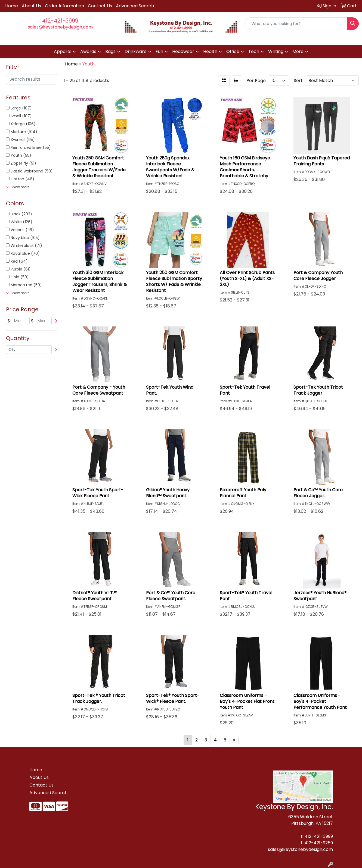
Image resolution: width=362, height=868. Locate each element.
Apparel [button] (63, 51)
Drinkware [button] (136, 51)
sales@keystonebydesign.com (60, 27)
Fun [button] (159, 51)
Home (12, 6)
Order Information (64, 6)
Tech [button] (254, 51)
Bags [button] (110, 51)
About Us (31, 6)
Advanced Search (135, 6)
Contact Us (100, 6)
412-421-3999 (60, 21)
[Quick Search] (296, 24)
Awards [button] (88, 51)
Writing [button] (276, 51)
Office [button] (233, 51)
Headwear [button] (183, 51)
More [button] (298, 51)
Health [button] (210, 51)
